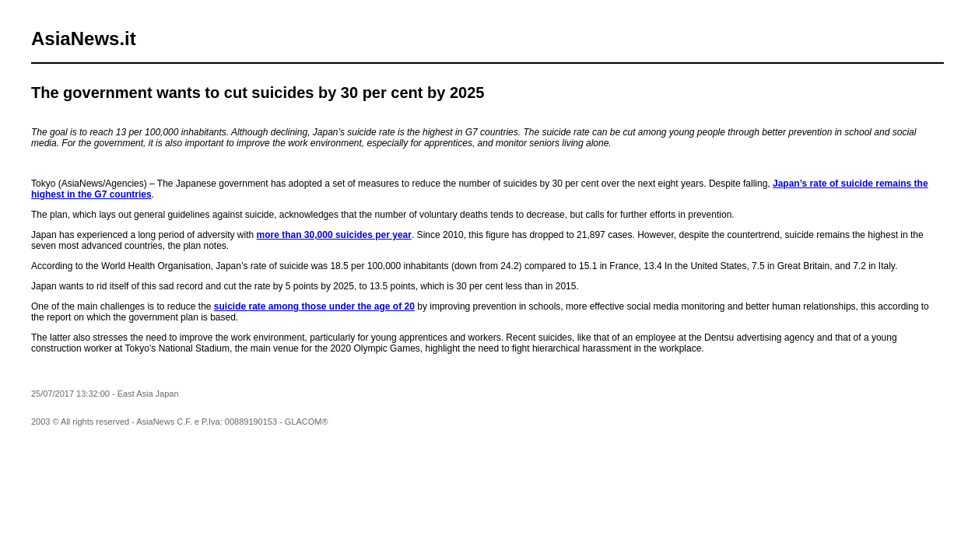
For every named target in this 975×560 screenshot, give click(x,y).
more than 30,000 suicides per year (334, 235)
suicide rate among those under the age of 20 (314, 306)
